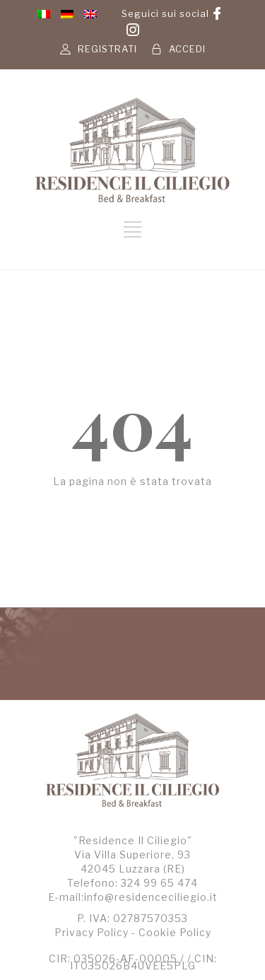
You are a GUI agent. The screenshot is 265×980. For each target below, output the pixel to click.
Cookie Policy (175, 932)
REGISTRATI (107, 49)
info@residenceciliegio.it (151, 897)
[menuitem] (44, 13)
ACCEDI (187, 49)
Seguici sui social (165, 13)
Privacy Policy (92, 932)
